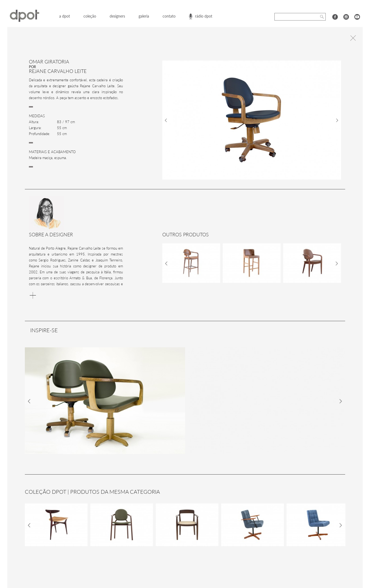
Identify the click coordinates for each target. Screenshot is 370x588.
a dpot (65, 16)
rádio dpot (204, 16)
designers (117, 16)
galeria (144, 16)
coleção (90, 16)
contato (169, 16)
